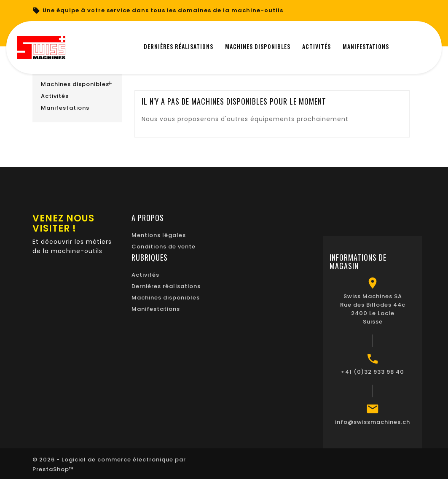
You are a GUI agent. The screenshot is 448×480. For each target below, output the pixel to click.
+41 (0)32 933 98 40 (373, 372)
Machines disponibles (75, 84)
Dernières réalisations (166, 286)
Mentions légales (159, 235)
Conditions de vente (164, 247)
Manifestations (65, 108)
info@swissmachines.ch (373, 422)
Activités (55, 96)
